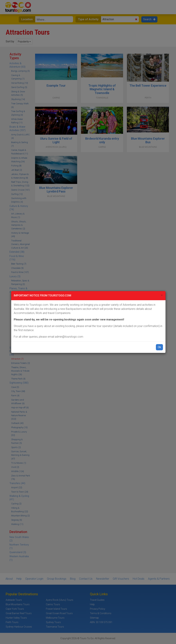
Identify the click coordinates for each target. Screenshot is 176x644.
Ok (159, 347)
